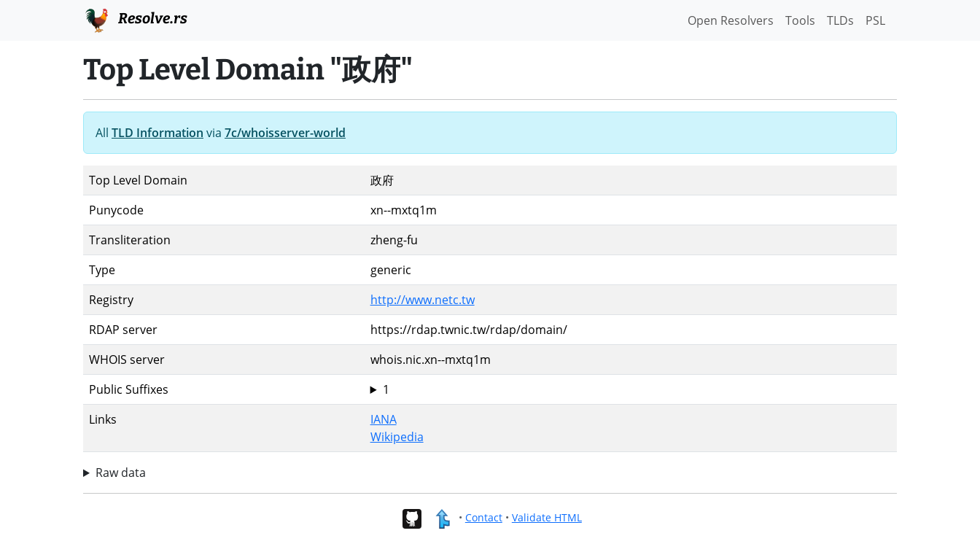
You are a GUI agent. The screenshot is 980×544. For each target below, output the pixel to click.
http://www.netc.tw (423, 300)
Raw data (121, 473)
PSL (875, 20)
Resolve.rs (135, 19)
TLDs (840, 20)
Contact (484, 517)
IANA (384, 419)
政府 (631, 389)
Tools (800, 20)
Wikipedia (397, 437)
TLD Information (157, 133)
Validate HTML (547, 517)
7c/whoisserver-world (285, 133)
